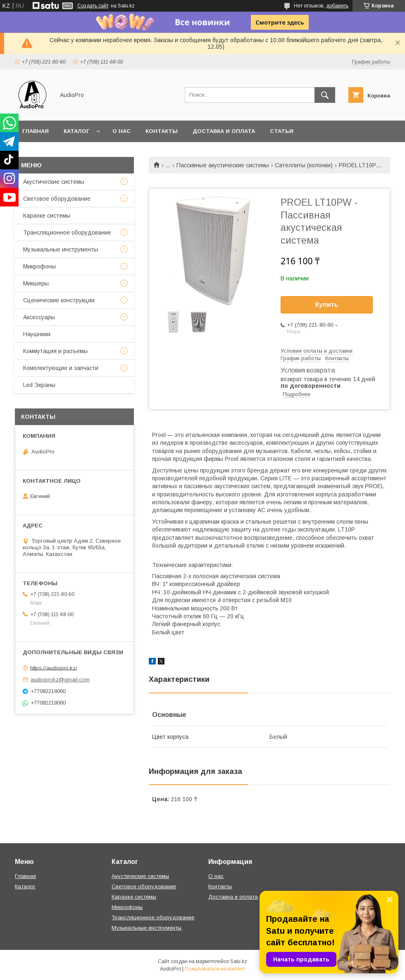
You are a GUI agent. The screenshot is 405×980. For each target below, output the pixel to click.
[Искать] (325, 95)
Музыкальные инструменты (61, 249)
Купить (327, 305)
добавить (337, 6)
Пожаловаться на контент (215, 969)
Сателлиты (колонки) (304, 165)
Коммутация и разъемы (55, 351)
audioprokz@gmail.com (60, 680)
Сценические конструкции (59, 300)
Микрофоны (39, 266)
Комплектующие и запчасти (61, 368)
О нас (121, 131)
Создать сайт (93, 6)
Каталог (76, 131)
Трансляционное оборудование (67, 233)
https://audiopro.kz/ (54, 668)
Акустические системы (54, 182)
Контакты (162, 131)
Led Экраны (39, 385)
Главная (36, 131)
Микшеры (36, 283)
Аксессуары (39, 317)
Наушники (37, 334)
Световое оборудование (57, 199)
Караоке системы (47, 216)
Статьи (282, 131)
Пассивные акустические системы (223, 165)
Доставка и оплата (224, 131)
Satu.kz (239, 961)
